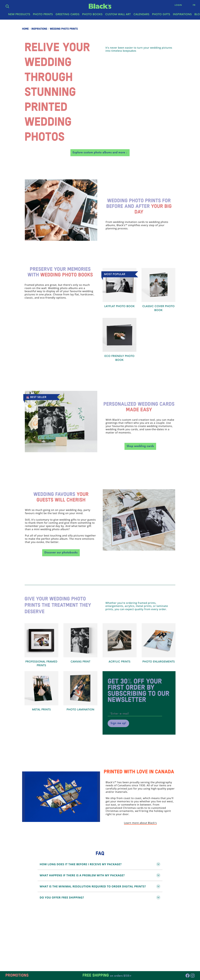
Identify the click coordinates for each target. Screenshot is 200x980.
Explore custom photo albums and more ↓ (100, 153)
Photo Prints (43, 15)
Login (177, 6)
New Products (19, 15)
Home (25, 29)
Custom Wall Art (118, 15)
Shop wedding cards (140, 446)
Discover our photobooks (61, 553)
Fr (193, 6)
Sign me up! (118, 723)
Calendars (141, 15)
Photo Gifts (161, 15)
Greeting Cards (67, 15)
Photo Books (92, 15)
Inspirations (182, 15)
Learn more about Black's (140, 823)
